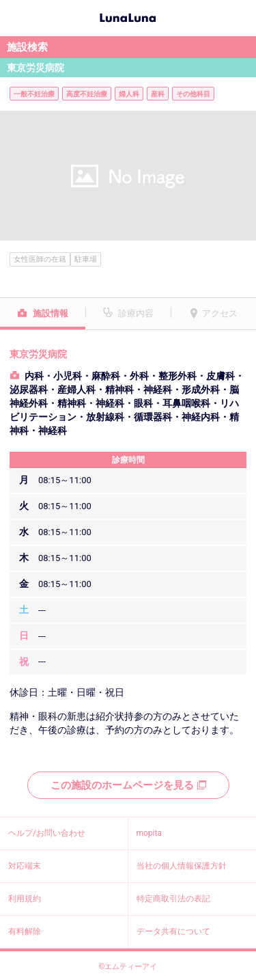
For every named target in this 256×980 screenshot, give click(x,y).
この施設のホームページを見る (128, 785)
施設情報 (51, 313)
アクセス (220, 313)
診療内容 (136, 313)
